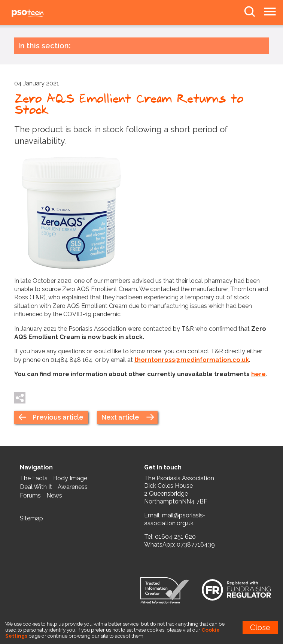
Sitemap (31, 518)
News (54, 495)
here (258, 374)
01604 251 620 (175, 537)
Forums (30, 495)
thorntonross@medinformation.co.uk (192, 360)
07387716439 (196, 545)
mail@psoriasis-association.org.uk (175, 519)
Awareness (73, 487)
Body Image (70, 478)
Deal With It (36, 487)
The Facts (34, 478)
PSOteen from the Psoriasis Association (45, 13)
